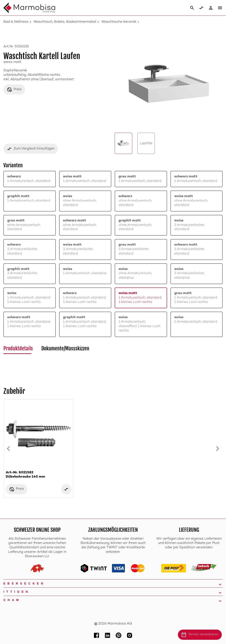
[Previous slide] (8, 449)
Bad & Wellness (16, 22)
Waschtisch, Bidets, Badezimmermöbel (65, 22)
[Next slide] (218, 449)
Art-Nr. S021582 (38, 475)
